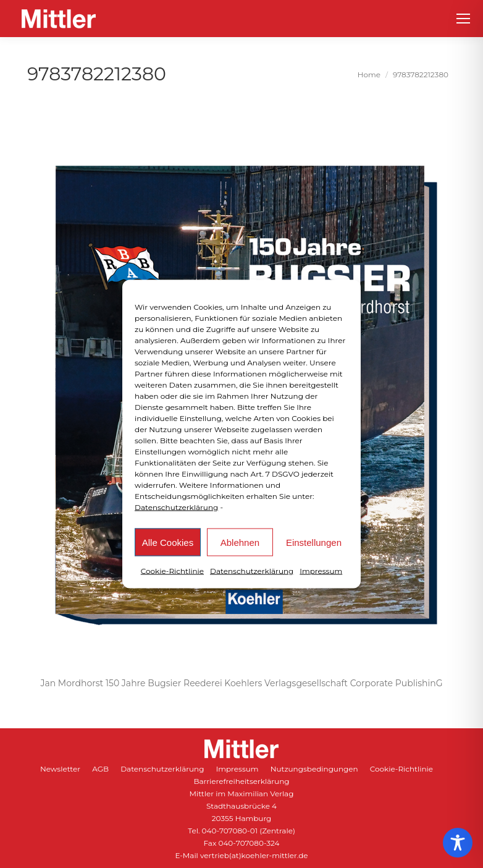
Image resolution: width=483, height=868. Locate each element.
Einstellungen (314, 542)
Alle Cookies (168, 542)
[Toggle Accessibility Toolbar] (458, 843)
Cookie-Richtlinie (172, 571)
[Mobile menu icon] (463, 19)
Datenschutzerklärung (176, 507)
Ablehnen (240, 542)
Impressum (321, 571)
